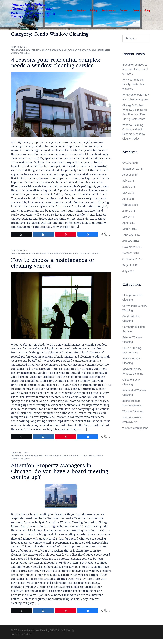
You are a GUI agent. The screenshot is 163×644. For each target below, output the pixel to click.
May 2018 (128, 193)
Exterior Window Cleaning (82, 50)
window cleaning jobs (135, 428)
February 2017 (131, 205)
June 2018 (129, 187)
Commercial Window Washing (56, 253)
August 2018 (130, 175)
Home (69, 10)
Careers (137, 10)
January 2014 (131, 241)
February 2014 (131, 235)
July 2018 (128, 181)
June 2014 (129, 211)
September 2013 (132, 259)
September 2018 (132, 169)
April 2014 (129, 223)
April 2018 (129, 199)
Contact (124, 10)
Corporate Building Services (87, 456)
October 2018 (131, 163)
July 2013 (128, 271)
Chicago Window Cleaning (25, 50)
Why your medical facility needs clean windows (134, 84)
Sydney (28, 634)
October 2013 (131, 253)
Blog (147, 10)
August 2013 (130, 265)
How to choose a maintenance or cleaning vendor (53, 263)
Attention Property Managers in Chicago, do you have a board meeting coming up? (60, 471)
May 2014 (128, 217)
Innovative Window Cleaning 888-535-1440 (32, 7)
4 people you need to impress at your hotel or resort (135, 69)
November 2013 (132, 247)
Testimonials (109, 10)
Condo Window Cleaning (54, 50)
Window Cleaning (20, 459)
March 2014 (130, 229)
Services (81, 10)
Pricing (94, 10)
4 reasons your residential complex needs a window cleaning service (56, 63)
